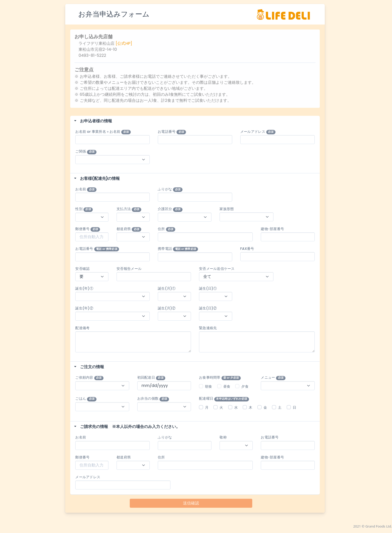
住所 (166, 229)
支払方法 (129, 209)
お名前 (86, 189)
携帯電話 (178, 249)
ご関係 (86, 151)
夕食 (245, 386)
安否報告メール (129, 269)
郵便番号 (88, 229)
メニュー (273, 378)
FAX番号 (247, 249)
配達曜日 (224, 399)
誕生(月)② (167, 308)
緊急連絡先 (208, 328)
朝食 (209, 386)
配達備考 (82, 328)
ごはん (86, 399)
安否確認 (82, 269)
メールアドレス (258, 132)
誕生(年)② (86, 308)
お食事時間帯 (220, 378)
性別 (84, 209)
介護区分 (170, 209)
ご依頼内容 (89, 378)
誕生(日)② (208, 308)
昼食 (227, 386)
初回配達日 (151, 378)
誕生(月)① (167, 288)
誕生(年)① (86, 288)
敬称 (223, 437)
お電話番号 (172, 132)
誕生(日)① (208, 288)
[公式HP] (124, 43)
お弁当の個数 (153, 399)
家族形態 (227, 209)
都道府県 (129, 229)
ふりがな (170, 189)
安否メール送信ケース (217, 269)
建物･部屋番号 (272, 229)
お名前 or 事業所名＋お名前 (103, 132)
